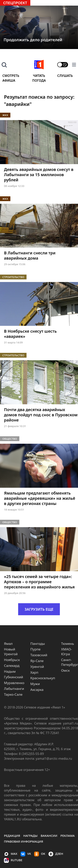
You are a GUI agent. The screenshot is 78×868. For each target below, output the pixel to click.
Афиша (9, 80)
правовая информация (24, 841)
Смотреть (11, 76)
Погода (39, 80)
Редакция (12, 836)
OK (40, 854)
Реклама (68, 836)
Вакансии (49, 836)
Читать (39, 76)
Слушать (65, 76)
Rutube (13, 860)
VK (26, 854)
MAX (11, 854)
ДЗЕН (56, 854)
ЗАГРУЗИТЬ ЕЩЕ (39, 609)
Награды (30, 836)
